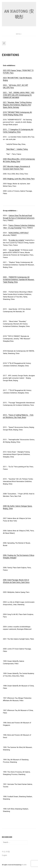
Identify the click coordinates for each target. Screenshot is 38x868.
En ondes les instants (16, 240)
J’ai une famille (14, 250)
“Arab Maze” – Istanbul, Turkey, (17, 149)
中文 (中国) (6, 852)
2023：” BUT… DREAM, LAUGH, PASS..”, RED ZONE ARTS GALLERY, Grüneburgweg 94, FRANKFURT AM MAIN (19, 95)
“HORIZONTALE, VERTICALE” (18, 233)
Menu (18, 34)
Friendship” (18, 228)
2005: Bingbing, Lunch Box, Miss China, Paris (19, 179)
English (4, 855)
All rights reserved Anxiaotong (12, 865)
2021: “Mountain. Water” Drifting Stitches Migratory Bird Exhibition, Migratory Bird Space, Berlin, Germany (17, 105)
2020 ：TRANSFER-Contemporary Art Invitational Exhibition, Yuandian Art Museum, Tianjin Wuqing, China (19, 280)
